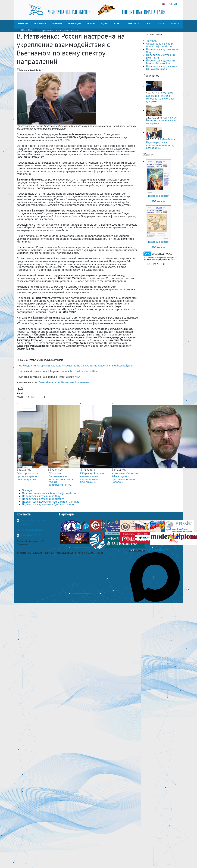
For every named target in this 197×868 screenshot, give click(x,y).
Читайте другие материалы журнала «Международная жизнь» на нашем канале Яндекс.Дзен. (75, 365)
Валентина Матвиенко (75, 382)
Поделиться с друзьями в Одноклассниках (162, 67)
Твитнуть (151, 41)
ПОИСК (161, 24)
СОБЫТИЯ (57, 24)
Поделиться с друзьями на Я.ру (162, 51)
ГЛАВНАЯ (26, 30)
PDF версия (158, 201)
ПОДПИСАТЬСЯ (155, 264)
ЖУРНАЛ (118, 24)
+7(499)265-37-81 (31, 535)
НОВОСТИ (23, 24)
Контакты (24, 514)
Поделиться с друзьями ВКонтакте (160, 56)
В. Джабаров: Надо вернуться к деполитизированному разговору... (161, 144)
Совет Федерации (50, 382)
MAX (78, 377)
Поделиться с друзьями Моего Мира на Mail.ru (160, 62)
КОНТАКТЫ (134, 24)
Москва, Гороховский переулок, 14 (32, 522)
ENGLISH (170, 4)
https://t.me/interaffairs (84, 371)
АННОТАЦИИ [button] (74, 24)
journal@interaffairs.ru (30, 530)
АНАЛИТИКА (40, 24)
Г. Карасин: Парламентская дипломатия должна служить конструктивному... (61, 479)
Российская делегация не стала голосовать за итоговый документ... (161, 97)
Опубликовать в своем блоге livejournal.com (160, 45)
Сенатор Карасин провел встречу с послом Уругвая (27, 476)
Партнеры (67, 514)
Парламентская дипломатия (59, 30)
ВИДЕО (104, 24)
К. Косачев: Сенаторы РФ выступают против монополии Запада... (125, 478)
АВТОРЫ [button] (91, 24)
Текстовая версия (158, 196)
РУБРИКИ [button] (175, 24)
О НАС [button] (148, 24)
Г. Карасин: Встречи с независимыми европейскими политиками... (93, 478)
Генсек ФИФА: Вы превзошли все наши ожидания (161, 120)
